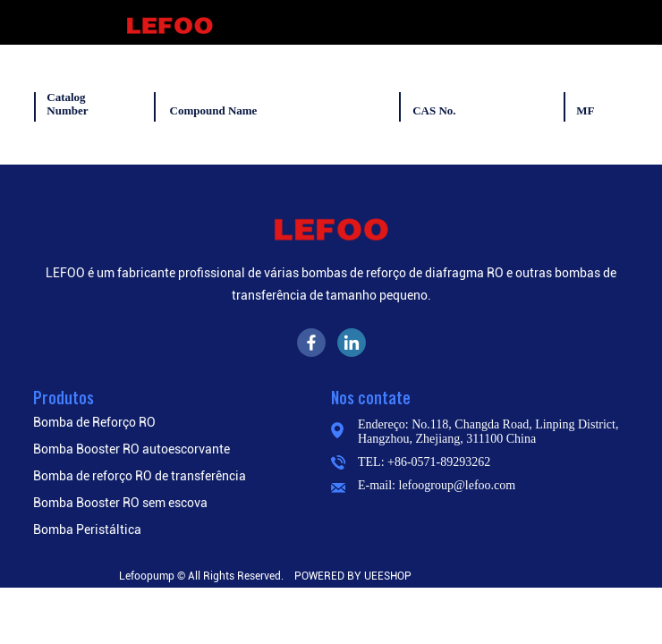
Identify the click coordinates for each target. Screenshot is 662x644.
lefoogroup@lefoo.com (458, 485)
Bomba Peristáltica (87, 530)
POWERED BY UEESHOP (353, 576)
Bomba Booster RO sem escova (120, 503)
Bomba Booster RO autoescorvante (132, 449)
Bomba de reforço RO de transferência (140, 476)
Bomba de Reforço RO (94, 422)
